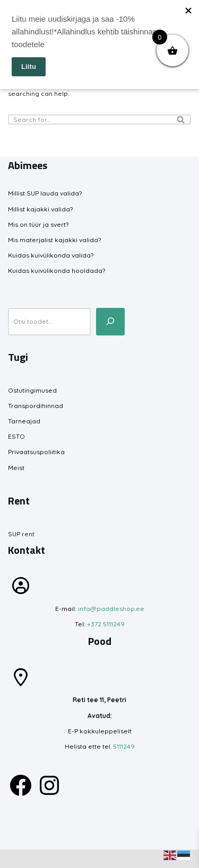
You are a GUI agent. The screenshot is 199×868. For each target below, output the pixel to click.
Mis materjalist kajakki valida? (54, 240)
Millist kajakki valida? (40, 209)
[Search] (88, 119)
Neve (16, 859)
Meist (16, 468)
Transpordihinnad (36, 406)
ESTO (16, 436)
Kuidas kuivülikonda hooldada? (57, 271)
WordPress (86, 859)
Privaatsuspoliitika (36, 452)
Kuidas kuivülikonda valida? (51, 255)
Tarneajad (24, 421)
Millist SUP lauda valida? (45, 193)
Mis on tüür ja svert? (38, 224)
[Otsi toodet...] (110, 322)
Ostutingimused (32, 390)
